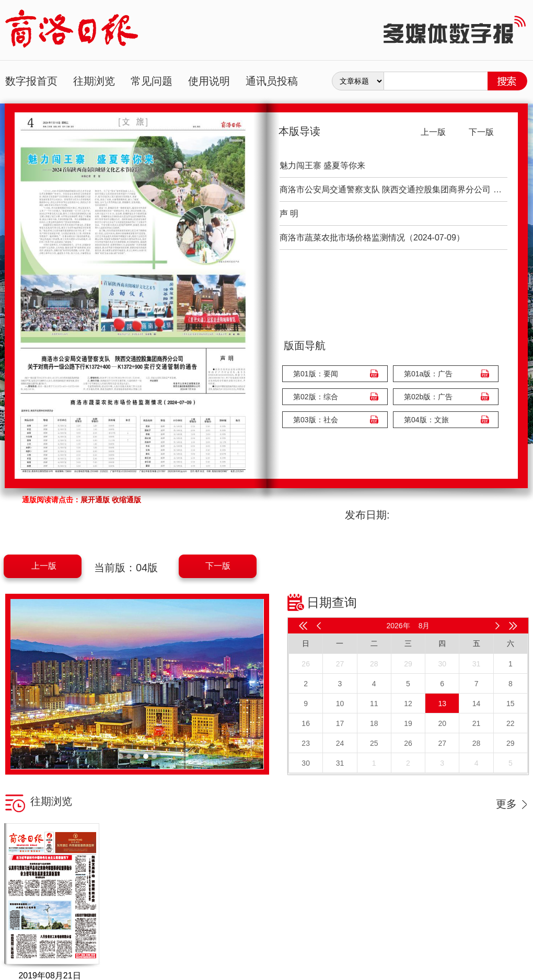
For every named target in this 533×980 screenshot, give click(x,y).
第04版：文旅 (426, 420)
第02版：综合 (316, 397)
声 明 (289, 214)
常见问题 (152, 81)
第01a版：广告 (428, 374)
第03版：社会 (316, 420)
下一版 (218, 566)
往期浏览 (94, 81)
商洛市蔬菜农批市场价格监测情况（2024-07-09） (372, 238)
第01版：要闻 (316, 374)
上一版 (44, 566)
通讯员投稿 (272, 81)
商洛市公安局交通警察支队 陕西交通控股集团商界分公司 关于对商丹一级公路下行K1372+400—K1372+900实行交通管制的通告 (393, 189)
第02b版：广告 (428, 397)
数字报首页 (31, 81)
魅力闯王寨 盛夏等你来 (322, 165)
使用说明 (209, 81)
